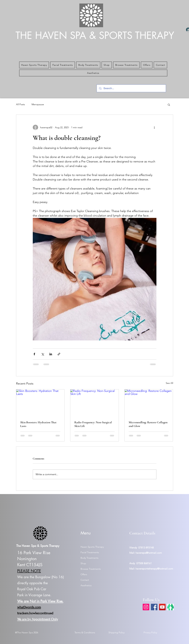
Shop (83, 563)
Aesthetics (86, 585)
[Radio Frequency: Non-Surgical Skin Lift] (94, 403)
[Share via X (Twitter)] (43, 354)
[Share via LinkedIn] (51, 354)
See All (169, 383)
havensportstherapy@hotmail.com (154, 569)
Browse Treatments (91, 569)
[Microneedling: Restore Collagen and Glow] (149, 403)
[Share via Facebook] (34, 354)
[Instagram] (146, 607)
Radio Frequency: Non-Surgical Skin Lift (93, 424)
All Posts (20, 104)
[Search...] (131, 88)
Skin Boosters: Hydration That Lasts (38, 424)
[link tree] (171, 607)
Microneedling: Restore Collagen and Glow (148, 424)
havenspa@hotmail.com (149, 553)
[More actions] (154, 127)
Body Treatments (89, 558)
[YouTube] (162, 607)
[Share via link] (59, 354)
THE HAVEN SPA (52, 35)
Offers (84, 574)
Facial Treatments (90, 552)
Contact (85, 580)
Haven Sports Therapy (92, 547)
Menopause (38, 104)
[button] (34, 65)
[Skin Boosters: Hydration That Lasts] (40, 403)
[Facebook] (154, 607)
